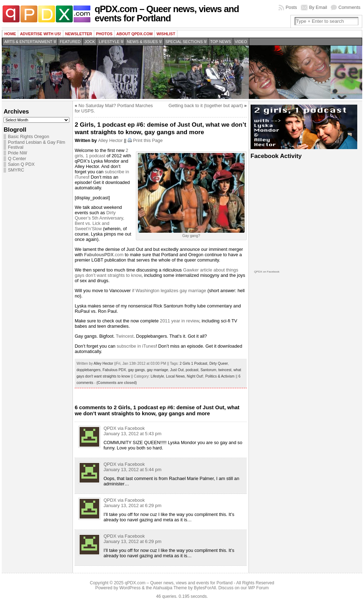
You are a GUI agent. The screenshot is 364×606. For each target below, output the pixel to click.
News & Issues (142, 42)
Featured (70, 42)
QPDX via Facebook (124, 428)
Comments (349, 7)
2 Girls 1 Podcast (193, 363)
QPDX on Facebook (267, 272)
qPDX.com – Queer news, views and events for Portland (167, 14)
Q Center (17, 159)
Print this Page (148, 140)
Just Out (177, 370)
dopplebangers (89, 370)
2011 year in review (180, 321)
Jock (90, 42)
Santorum (208, 370)
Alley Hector (110, 140)
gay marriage (157, 370)
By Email (318, 7)
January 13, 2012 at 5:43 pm (132, 434)
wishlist (166, 34)
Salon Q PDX (21, 164)
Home (10, 34)
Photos (104, 34)
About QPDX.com (134, 34)
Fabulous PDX (114, 370)
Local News (175, 376)
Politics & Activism (220, 376)
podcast (192, 370)
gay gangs (136, 370)
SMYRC (16, 170)
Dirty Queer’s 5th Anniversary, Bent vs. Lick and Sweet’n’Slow (99, 221)
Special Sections (184, 42)
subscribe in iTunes (136, 346)
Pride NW (17, 153)
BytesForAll (205, 588)
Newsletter (79, 34)
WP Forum (258, 588)
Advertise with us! (41, 34)
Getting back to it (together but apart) (206, 106)
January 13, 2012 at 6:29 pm (132, 505)
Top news (220, 42)
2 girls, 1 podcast (101, 153)
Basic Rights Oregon (28, 137)
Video (241, 42)
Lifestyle (109, 42)
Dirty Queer (219, 363)
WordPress (130, 588)
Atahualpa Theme (170, 588)
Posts (291, 7)
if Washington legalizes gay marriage (169, 291)
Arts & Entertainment (28, 42)
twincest (225, 370)
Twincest (125, 336)
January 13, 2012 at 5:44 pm (132, 470)
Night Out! (195, 376)
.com (104, 255)
